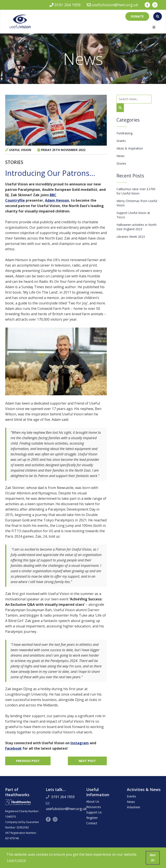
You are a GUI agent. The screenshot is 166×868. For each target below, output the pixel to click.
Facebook (13, 748)
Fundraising (124, 133)
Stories (121, 163)
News (121, 156)
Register (92, 818)
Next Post (87, 761)
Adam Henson (57, 200)
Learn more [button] (16, 860)
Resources (94, 807)
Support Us (94, 812)
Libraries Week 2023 (131, 237)
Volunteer (134, 807)
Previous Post (28, 761)
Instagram (80, 743)
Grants (121, 141)
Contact (92, 823)
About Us (93, 801)
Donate (137, 16)
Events (132, 796)
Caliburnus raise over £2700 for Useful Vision (136, 191)
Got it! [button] (153, 858)
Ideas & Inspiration (130, 148)
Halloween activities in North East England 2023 (136, 227)
